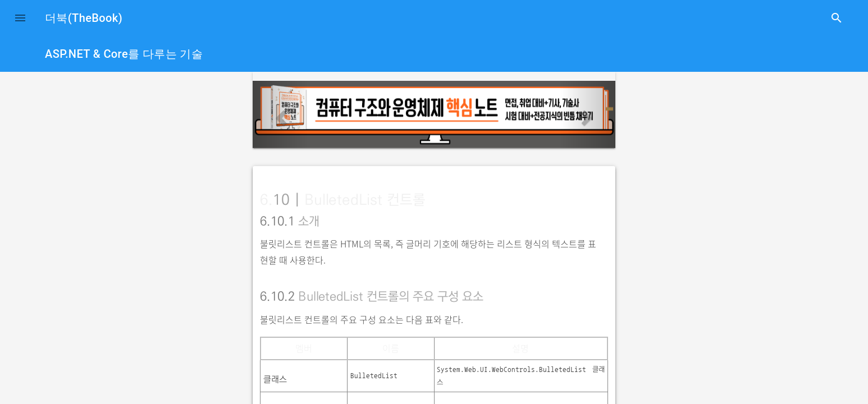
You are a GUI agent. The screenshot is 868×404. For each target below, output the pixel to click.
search (837, 18)
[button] (20, 18)
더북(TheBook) (84, 18)
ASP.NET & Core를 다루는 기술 (124, 54)
